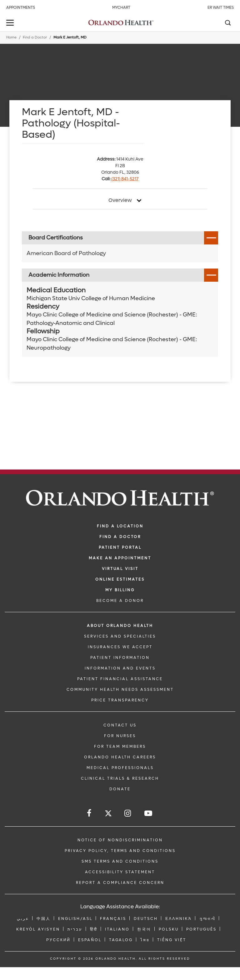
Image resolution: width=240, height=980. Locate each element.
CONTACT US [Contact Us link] (120, 725)
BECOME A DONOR (120, 601)
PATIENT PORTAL (120, 547)
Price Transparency (120, 700)
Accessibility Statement (120, 872)
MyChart (121, 8)
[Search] (227, 23)
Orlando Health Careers (120, 757)
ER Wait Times (221, 8)
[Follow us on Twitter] (108, 814)
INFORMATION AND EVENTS (120, 668)
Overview (120, 200)
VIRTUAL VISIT (120, 569)
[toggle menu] (11, 23)
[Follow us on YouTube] (149, 813)
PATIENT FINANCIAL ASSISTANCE (120, 679)
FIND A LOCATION (120, 526)
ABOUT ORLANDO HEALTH (120, 626)
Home (11, 37)
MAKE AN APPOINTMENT (120, 558)
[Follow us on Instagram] (128, 813)
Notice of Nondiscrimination (120, 840)
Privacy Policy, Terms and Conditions (120, 851)
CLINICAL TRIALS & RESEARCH (120, 778)
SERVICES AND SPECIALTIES (120, 636)
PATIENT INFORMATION (120, 658)
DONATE (120, 789)
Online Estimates (120, 579)
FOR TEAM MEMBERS (120, 747)
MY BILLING (120, 590)
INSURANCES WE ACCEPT (120, 647)
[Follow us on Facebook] (90, 813)
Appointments (21, 8)
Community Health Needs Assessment (120, 690)
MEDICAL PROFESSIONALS (120, 768)
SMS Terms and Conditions (120, 861)
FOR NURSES (120, 736)
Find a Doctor (35, 37)
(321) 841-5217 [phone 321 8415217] (125, 179)
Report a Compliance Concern (120, 883)
